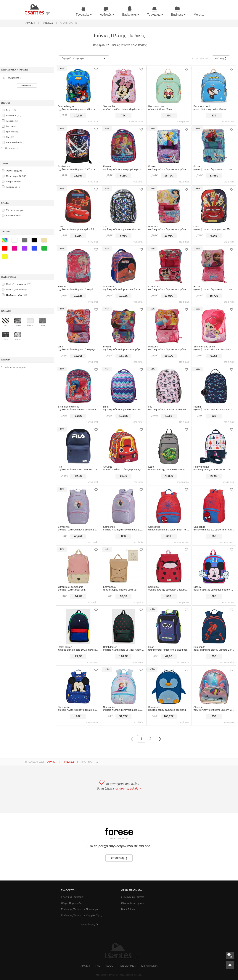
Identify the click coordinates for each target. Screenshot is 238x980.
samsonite (13, 115)
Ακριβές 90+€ (13, 187)
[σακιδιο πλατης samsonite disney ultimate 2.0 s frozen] (124, 685)
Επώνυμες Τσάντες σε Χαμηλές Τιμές (81, 915)
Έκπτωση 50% (13, 215)
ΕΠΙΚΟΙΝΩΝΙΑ (149, 966)
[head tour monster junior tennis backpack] (169, 625)
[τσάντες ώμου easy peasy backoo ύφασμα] (124, 565)
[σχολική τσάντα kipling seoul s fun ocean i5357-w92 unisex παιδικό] (214, 385)
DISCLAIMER (128, 966)
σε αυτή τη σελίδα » (128, 789)
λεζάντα (18, 336)
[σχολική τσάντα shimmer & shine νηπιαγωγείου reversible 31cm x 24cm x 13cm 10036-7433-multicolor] (214, 325)
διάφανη (30, 322)
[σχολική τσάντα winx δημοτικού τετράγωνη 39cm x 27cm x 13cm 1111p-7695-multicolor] (78, 325)
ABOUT (110, 966)
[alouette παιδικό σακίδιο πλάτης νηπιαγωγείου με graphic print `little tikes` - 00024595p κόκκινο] (124, 445)
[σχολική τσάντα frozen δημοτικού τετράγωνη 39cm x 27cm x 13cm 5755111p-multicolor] (169, 145)
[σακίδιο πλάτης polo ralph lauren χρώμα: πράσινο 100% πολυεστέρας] (124, 625)
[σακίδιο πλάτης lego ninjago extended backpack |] (169, 445)
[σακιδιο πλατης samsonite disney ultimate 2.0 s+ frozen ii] (78, 505)
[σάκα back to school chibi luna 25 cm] (169, 85)
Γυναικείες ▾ (84, 11)
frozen (11, 126)
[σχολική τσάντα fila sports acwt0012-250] (78, 445)
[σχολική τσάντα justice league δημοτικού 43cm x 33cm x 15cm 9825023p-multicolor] (78, 85)
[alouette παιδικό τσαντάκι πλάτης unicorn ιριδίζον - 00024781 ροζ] (214, 685)
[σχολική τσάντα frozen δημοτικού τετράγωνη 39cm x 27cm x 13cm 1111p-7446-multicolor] (124, 325)
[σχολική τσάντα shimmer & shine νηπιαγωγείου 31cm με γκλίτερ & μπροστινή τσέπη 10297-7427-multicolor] (78, 385)
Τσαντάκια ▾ (155, 11)
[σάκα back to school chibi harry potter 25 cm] (214, 85)
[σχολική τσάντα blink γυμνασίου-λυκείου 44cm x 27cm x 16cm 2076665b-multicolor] (124, 385)
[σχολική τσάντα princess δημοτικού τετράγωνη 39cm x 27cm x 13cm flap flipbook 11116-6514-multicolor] (169, 205)
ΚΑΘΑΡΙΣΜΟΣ (27, 85)
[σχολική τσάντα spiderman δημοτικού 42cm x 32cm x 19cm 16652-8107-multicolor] (78, 145)
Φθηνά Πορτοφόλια (72, 903)
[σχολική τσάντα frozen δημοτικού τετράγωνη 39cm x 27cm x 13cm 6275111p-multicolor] (214, 265)
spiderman (13, 132)
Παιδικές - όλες (16, 295)
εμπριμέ (18, 322)
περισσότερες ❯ (89, 924)
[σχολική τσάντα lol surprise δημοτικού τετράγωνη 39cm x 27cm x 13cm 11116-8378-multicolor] (169, 265)
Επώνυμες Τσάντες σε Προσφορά (79, 909)
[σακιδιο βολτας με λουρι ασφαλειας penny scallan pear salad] (214, 445)
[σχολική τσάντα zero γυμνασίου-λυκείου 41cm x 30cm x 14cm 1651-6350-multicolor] (124, 205)
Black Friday (128, 909)
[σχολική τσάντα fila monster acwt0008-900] (169, 385)
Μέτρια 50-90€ (13, 181)
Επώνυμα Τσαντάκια (72, 897)
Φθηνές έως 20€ (14, 171)
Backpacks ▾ (131, 11)
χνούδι (42, 322)
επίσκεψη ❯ (120, 858)
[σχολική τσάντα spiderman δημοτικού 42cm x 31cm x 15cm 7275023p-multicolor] (124, 265)
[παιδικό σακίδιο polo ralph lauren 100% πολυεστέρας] (78, 625)
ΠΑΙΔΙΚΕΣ (48, 23)
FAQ (98, 966)
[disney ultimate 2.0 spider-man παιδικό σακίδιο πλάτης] (169, 505)
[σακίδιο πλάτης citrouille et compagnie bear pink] (78, 565)
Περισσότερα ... (13, 148)
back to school (15, 142)
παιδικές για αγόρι (18, 289)
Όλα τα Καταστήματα (133, 903)
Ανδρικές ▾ (107, 11)
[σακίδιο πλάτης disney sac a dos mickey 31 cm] (214, 565)
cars (10, 137)
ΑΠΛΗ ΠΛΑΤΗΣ (69, 23)
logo (6, 336)
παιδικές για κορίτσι (19, 284)
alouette (12, 121)
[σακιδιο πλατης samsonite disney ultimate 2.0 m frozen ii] (124, 505)
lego (11, 110)
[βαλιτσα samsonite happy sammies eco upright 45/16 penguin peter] (169, 685)
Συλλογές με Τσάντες (133, 897)
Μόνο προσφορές (15, 210)
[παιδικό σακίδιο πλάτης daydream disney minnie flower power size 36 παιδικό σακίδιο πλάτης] (124, 85)
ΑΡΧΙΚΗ (30, 23)
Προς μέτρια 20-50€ (16, 176)
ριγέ (6, 322)
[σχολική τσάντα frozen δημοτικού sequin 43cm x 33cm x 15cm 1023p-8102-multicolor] (78, 265)
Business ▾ (178, 11)
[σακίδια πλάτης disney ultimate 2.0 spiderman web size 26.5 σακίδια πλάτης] (214, 625)
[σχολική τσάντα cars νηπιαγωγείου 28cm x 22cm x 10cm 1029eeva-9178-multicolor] (78, 205)
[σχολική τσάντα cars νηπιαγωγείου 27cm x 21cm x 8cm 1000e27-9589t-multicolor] (214, 205)
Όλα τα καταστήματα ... (17, 367)
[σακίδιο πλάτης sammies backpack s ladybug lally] (169, 565)
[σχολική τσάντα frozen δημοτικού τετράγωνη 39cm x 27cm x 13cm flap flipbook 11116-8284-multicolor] (214, 145)
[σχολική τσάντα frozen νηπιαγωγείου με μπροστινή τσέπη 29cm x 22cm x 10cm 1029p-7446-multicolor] (124, 145)
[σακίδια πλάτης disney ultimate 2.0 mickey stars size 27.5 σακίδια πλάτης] (78, 685)
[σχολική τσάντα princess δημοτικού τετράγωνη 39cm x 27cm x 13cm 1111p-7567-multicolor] (169, 325)
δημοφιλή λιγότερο (73, 58)
